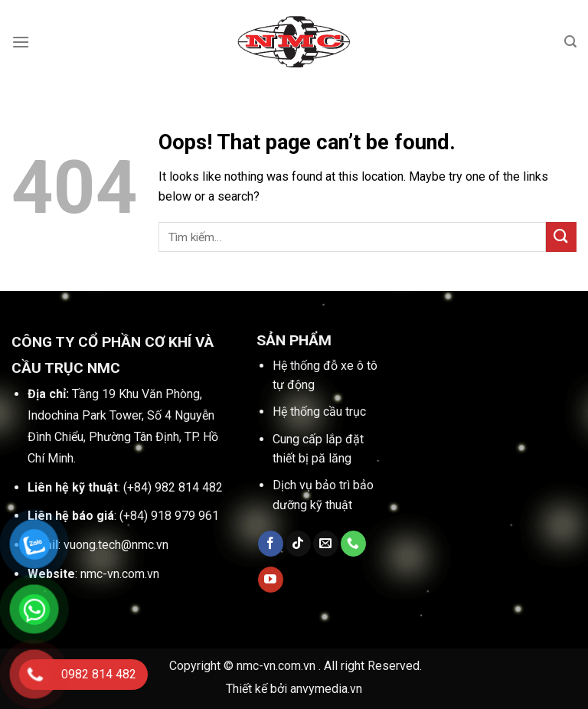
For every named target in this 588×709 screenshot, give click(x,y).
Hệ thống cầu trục (319, 412)
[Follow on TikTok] (298, 544)
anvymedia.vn (326, 689)
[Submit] (561, 237)
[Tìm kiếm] (570, 42)
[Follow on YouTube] (271, 580)
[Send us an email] (326, 544)
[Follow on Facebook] (271, 544)
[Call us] (353, 544)
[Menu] (21, 42)
